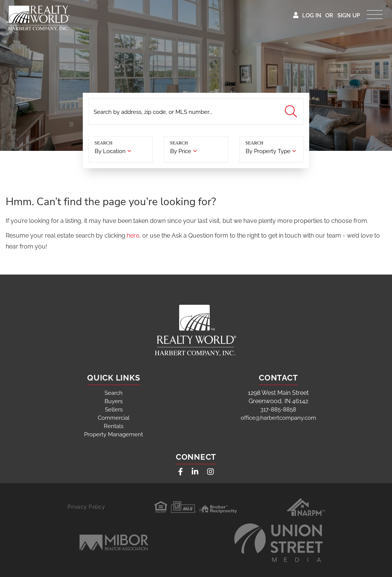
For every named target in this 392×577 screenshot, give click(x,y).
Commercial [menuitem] (114, 418)
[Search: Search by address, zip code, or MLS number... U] (196, 112)
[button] (292, 112)
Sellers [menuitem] (114, 410)
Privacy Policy (86, 507)
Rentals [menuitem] (114, 426)
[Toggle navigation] (375, 13)
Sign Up (349, 15)
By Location (110, 151)
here (133, 236)
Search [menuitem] (114, 393)
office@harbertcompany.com (278, 418)
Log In (312, 15)
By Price (181, 151)
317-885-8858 (278, 410)
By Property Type (268, 151)
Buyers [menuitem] (114, 401)
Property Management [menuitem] (114, 434)
